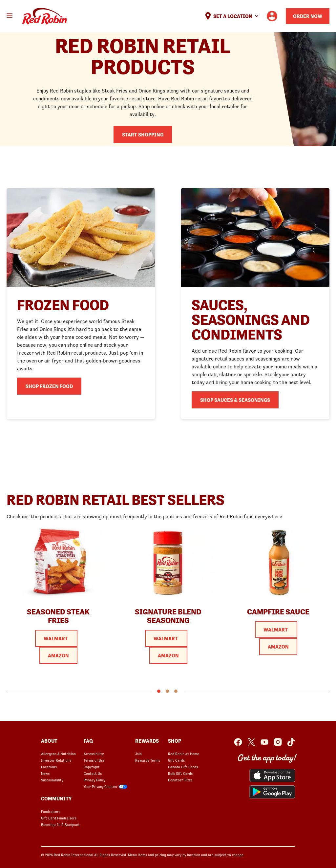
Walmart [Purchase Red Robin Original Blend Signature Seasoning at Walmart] (166, 638)
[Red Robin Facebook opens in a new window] (238, 742)
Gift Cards (176, 760)
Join (138, 754)
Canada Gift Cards (183, 767)
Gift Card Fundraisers (59, 818)
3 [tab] (176, 691)
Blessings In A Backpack (60, 825)
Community (56, 798)
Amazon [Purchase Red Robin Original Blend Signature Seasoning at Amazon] (168, 655)
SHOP (175, 741)
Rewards (147, 741)
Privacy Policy (94, 780)
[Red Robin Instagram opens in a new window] (278, 742)
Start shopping (143, 134)
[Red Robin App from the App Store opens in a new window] (272, 775)
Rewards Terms (148, 760)
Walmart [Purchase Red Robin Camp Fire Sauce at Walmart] (276, 630)
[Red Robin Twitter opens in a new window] (251, 742)
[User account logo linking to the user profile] (272, 16)
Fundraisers (51, 812)
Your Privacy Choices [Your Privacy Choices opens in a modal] (100, 787)
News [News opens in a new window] (45, 774)
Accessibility (94, 754)
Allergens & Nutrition (58, 754)
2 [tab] (167, 691)
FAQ (88, 741)
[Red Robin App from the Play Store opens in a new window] (272, 792)
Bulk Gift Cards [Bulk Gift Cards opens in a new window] (180, 774)
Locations (49, 767)
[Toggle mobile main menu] (10, 16)
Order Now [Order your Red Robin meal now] (308, 16)
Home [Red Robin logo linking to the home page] (45, 16)
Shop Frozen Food (49, 386)
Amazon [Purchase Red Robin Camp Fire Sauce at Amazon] (278, 647)
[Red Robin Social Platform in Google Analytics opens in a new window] (291, 742)
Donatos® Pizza (180, 780)
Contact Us (93, 774)
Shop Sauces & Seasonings (235, 400)
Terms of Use (94, 760)
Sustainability (52, 780)
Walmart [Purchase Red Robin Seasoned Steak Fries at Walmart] (56, 638)
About (49, 741)
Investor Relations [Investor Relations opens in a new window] (56, 760)
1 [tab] (159, 691)
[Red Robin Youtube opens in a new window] (264, 742)
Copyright (92, 767)
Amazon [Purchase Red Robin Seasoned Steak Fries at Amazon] (58, 655)
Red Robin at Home (184, 754)
